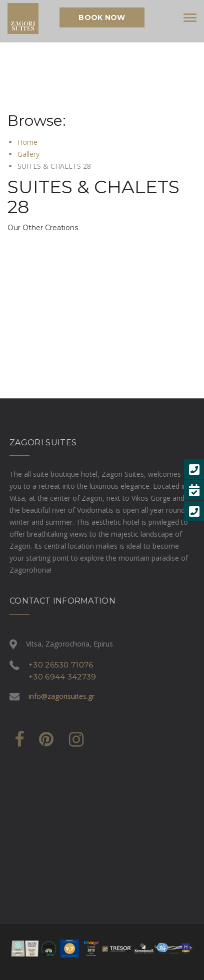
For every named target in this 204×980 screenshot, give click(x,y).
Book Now (102, 17)
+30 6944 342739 (62, 677)
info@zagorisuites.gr (61, 696)
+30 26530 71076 (61, 665)
